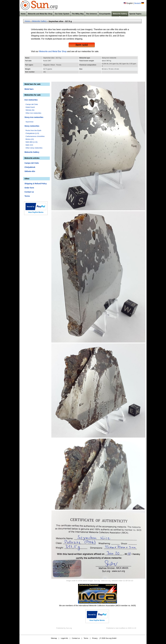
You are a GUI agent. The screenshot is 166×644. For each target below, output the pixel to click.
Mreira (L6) (30, 139)
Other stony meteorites (34, 148)
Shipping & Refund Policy (36, 184)
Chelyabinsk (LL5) (32, 133)
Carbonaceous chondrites (35, 136)
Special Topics (135, 14)
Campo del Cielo (32, 104)
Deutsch (138, 3)
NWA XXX (29, 145)
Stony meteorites (32, 126)
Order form (29, 188)
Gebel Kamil (30, 107)
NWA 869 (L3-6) (32, 142)
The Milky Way (78, 14)
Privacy (95, 638)
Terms (27, 196)
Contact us (29, 192)
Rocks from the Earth (33, 130)
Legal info (64, 638)
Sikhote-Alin (30, 110)
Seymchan (30, 122)
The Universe (91, 14)
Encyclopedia (105, 14)
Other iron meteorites (33, 113)
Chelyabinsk (30, 167)
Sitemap (54, 638)
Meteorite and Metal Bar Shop (40, 14)
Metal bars (29, 89)
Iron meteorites (31, 100)
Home (23, 14)
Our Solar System (62, 14)
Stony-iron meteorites (34, 117)
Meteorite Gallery (120, 14)
